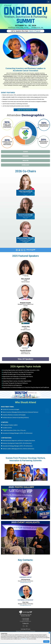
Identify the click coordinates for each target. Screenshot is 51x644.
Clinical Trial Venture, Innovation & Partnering (26, 631)
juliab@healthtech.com (25, 582)
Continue (46, 641)
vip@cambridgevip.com (26, 621)
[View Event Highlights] (25, 538)
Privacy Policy (24, 639)
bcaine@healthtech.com (25, 605)
